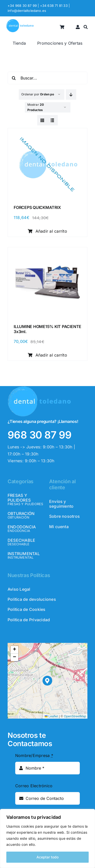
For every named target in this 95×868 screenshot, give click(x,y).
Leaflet (51, 716)
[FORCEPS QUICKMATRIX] (48, 133)
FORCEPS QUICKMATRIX (37, 207)
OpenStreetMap (75, 716)
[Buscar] (86, 27)
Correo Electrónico (34, 786)
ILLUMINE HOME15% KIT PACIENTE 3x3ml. (48, 329)
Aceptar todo (48, 857)
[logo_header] (20, 21)
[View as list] (53, 120)
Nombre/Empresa (34, 755)
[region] (48, 838)
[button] (48, 681)
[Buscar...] (48, 78)
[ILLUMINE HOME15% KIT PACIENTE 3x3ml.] (48, 253)
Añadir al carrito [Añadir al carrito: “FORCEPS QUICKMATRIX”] (48, 231)
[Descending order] (71, 94)
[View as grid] (42, 120)
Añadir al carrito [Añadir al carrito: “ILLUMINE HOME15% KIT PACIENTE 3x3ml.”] (48, 355)
